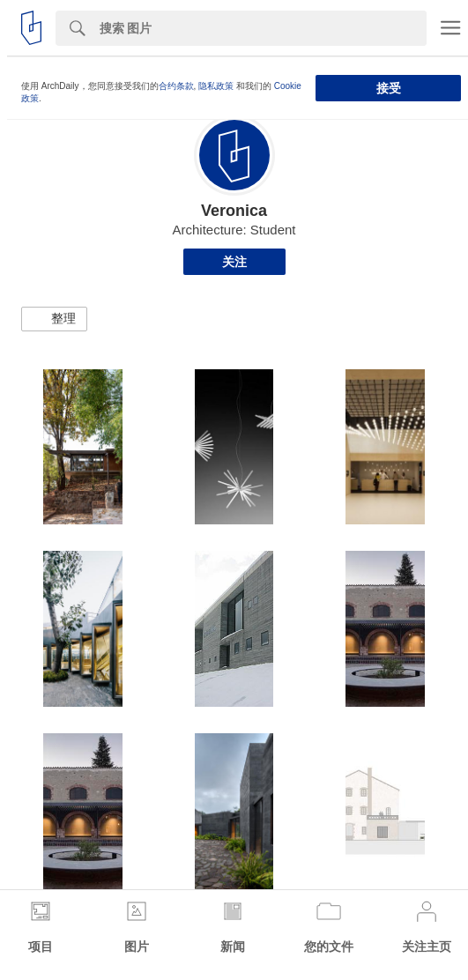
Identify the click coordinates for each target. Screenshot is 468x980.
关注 (234, 262)
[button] (54, 319)
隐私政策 (216, 86)
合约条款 (176, 86)
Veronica (234, 211)
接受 (389, 88)
